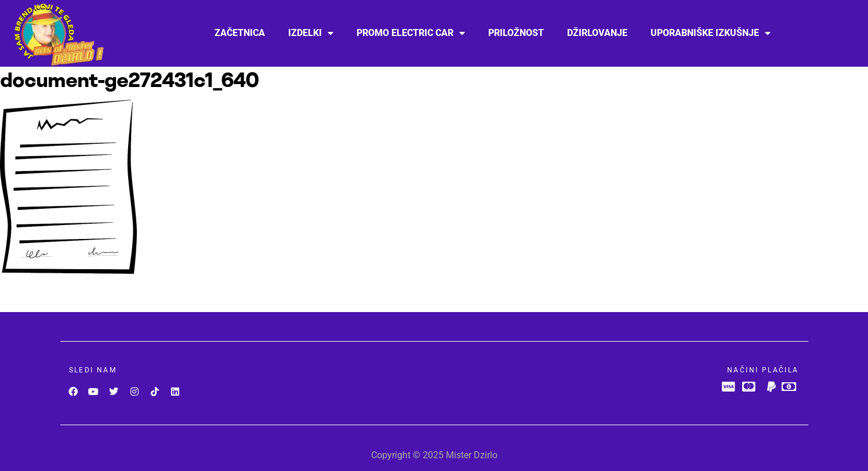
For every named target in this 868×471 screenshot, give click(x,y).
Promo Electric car (411, 33)
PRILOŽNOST (516, 33)
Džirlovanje (597, 33)
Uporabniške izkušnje (711, 33)
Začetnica (240, 33)
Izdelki (311, 33)
